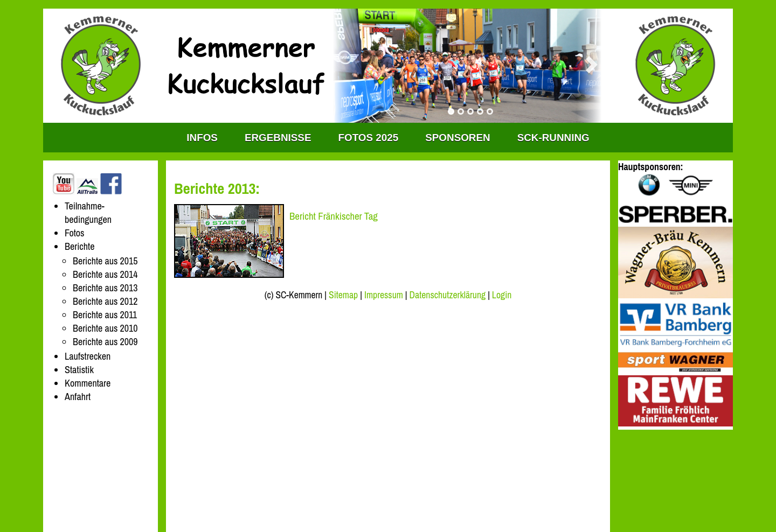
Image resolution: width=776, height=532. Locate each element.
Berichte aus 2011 (105, 315)
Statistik (79, 370)
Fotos (75, 233)
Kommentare (88, 383)
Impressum (384, 295)
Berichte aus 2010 (105, 328)
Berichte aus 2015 (105, 261)
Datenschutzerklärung (448, 295)
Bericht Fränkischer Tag (334, 216)
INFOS (202, 138)
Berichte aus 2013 (105, 288)
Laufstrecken (88, 356)
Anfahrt (78, 397)
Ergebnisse (278, 138)
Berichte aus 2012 (105, 301)
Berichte (80, 246)
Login (502, 295)
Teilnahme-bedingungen (88, 213)
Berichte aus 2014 (105, 274)
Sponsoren (458, 138)
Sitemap (343, 295)
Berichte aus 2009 (105, 342)
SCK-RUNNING (553, 138)
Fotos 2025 (369, 138)
